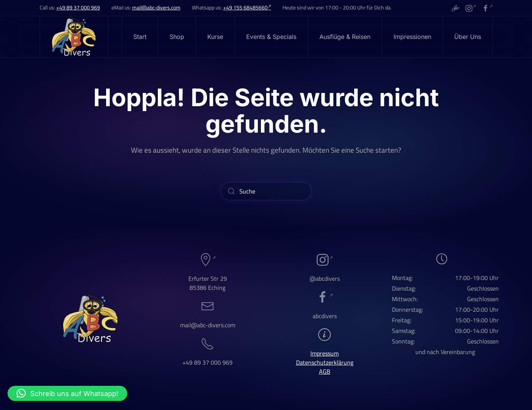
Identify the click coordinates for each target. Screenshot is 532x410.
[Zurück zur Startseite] (74, 37)
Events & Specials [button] (271, 37)
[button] (67, 393)
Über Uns (468, 37)
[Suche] (266, 191)
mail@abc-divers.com (156, 8)
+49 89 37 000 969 (78, 8)
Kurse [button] (215, 37)
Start (140, 37)
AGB (325, 371)
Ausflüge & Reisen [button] (345, 37)
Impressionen (412, 37)
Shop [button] (177, 37)
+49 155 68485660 (247, 8)
